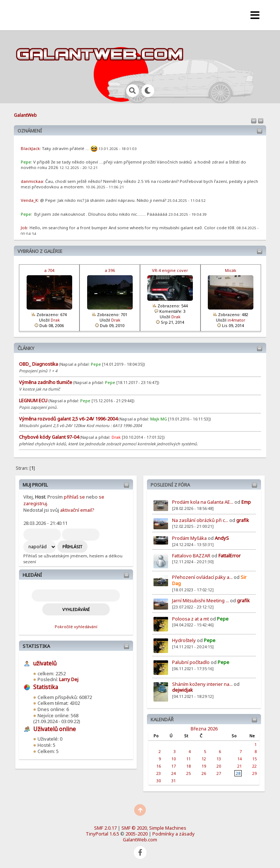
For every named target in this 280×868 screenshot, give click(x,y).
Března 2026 (204, 729)
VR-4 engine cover (170, 270)
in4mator (236, 320)
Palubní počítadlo (191, 662)
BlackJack (30, 148)
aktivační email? (77, 510)
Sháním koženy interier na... (202, 684)
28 (238, 773)
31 (174, 781)
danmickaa (32, 181)
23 (159, 773)
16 (159, 766)
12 (204, 759)
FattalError (230, 556)
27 (219, 773)
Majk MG (159, 419)
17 (174, 766)
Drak (55, 320)
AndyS (222, 538)
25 (188, 773)
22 (254, 766)
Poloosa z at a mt (190, 619)
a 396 (110, 270)
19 (204, 766)
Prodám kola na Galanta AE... (203, 502)
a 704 (49, 270)
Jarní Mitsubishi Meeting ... (201, 600)
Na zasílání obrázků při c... (200, 520)
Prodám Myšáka (190, 538)
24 (174, 773)
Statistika (36, 646)
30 (159, 781)
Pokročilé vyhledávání (76, 627)
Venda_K (29, 200)
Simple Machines (168, 828)
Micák (231, 270)
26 (204, 773)
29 (254, 773)
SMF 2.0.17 (105, 828)
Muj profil (35, 485)
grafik (243, 520)
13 (219, 759)
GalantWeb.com (140, 840)
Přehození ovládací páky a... (202, 577)
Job (24, 228)
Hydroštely (184, 640)
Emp (246, 502)
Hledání (32, 575)
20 (219, 766)
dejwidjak (182, 690)
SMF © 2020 (134, 828)
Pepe (223, 619)
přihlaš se (74, 497)
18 (188, 766)
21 (240, 766)
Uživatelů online (55, 729)
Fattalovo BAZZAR (191, 556)
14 (240, 759)
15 (254, 759)
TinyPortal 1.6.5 (102, 834)
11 (188, 759)
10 (174, 759)
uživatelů (45, 663)
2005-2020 (137, 834)
